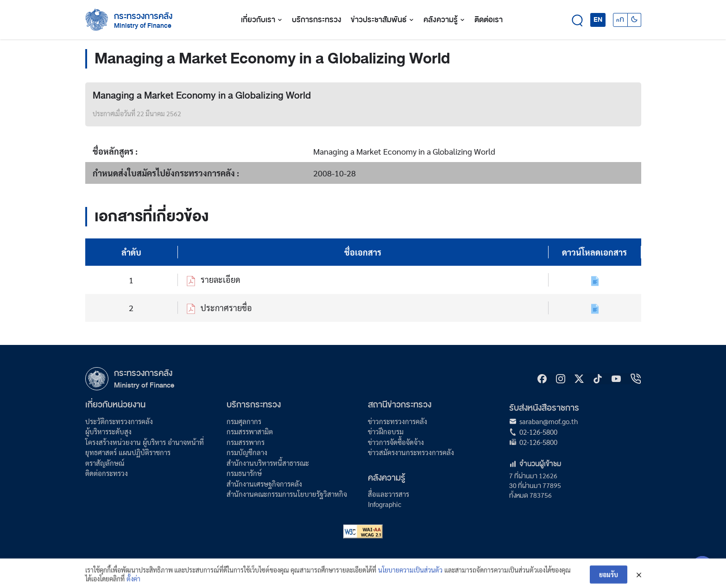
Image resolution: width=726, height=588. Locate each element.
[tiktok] (598, 379)
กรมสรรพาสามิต (250, 431)
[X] (579, 379)
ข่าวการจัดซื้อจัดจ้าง (396, 442)
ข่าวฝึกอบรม (386, 431)
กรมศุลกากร (244, 421)
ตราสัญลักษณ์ (105, 463)
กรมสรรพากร (246, 442)
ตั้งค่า (133, 582)
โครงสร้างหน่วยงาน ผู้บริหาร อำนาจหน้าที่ (145, 442)
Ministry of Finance (144, 385)
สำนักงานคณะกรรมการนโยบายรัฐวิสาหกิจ (287, 494)
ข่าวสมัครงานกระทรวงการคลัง (411, 452)
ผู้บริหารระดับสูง (108, 431)
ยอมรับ (609, 578)
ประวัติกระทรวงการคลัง (119, 421)
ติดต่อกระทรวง (107, 473)
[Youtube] (616, 379)
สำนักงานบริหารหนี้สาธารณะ (268, 463)
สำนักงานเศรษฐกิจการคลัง (264, 484)
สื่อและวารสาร (388, 494)
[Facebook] (542, 379)
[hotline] (636, 379)
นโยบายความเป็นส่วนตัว (410, 573)
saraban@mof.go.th (549, 421)
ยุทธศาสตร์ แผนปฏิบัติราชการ (128, 452)
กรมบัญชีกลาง (247, 452)
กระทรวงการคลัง (143, 16)
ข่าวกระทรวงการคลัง (398, 421)
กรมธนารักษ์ (244, 473)
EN (598, 19)
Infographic (385, 504)
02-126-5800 (538, 432)
